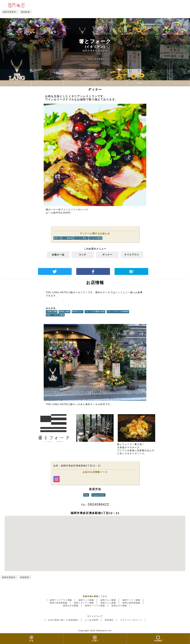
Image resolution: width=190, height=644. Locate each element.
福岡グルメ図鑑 (108, 600)
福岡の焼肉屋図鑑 (131, 603)
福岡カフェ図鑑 (108, 603)
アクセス (174, 83)
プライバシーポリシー (131, 620)
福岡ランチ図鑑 (86, 600)
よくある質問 (92, 620)
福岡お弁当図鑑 (71, 606)
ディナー (79, 83)
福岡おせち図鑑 (119, 606)
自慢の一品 (142, 83)
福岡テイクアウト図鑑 (61, 600)
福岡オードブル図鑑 (95, 606)
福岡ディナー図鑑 (131, 600)
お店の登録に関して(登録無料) (63, 620)
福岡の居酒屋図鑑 (59, 603)
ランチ (47, 83)
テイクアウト (111, 83)
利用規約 (109, 620)
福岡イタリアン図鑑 (84, 603)
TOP (16, 83)
